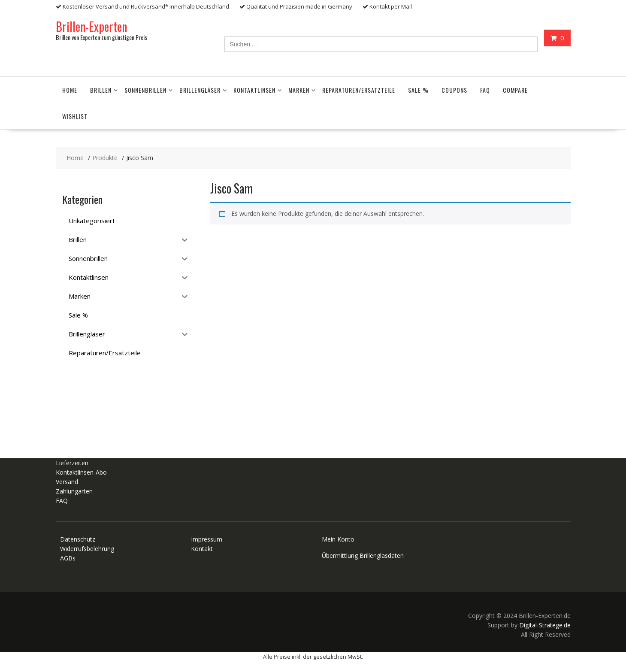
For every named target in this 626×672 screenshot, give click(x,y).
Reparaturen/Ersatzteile (359, 89)
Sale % (418, 89)
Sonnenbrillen (145, 89)
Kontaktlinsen (254, 89)
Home (70, 89)
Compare (515, 89)
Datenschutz (78, 539)
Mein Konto (338, 539)
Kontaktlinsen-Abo (81, 472)
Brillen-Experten (91, 26)
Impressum (207, 539)
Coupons (454, 89)
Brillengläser (200, 89)
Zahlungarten (74, 491)
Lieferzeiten (72, 463)
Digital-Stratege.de (545, 625)
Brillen (101, 89)
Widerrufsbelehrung (87, 549)
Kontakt (202, 549)
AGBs (68, 558)
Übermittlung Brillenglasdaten (363, 555)
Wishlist (75, 116)
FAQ (485, 89)
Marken (299, 89)
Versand (67, 482)
